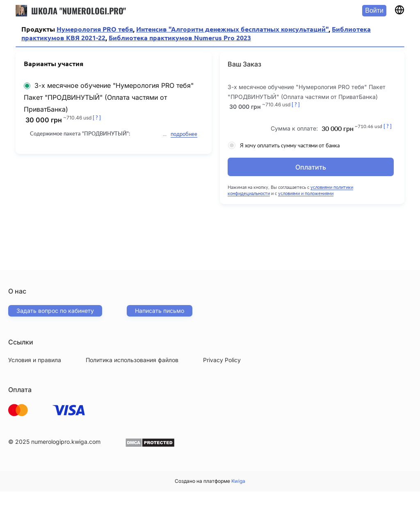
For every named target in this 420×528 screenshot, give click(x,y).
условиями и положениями (306, 193)
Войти (374, 10)
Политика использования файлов (132, 360)
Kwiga (238, 481)
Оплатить (311, 167)
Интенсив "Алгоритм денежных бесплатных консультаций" (232, 29)
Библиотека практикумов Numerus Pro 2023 (180, 38)
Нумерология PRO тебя (95, 29)
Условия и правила (35, 360)
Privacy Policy (222, 360)
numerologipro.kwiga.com (66, 442)
